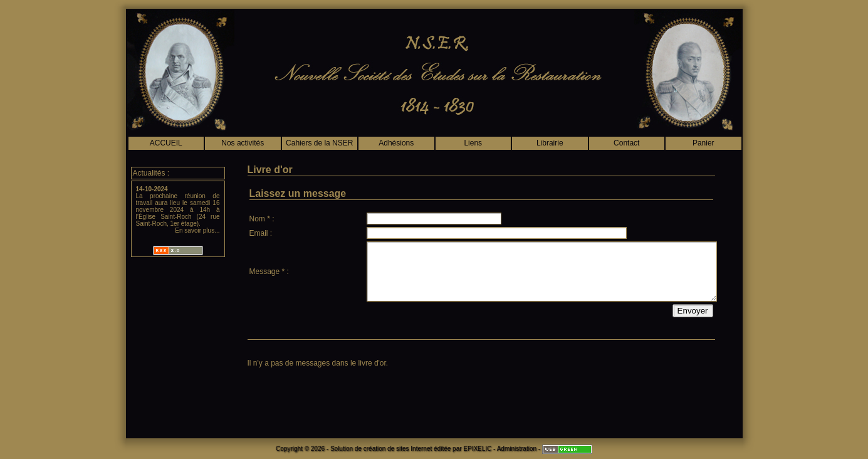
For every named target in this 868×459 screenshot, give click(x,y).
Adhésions (396, 143)
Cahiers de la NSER (319, 143)
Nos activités (243, 143)
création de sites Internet (398, 449)
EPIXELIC (477, 449)
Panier (703, 143)
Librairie (550, 143)
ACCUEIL (166, 143)
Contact (626, 143)
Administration (517, 449)
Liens (473, 143)
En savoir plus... (197, 230)
